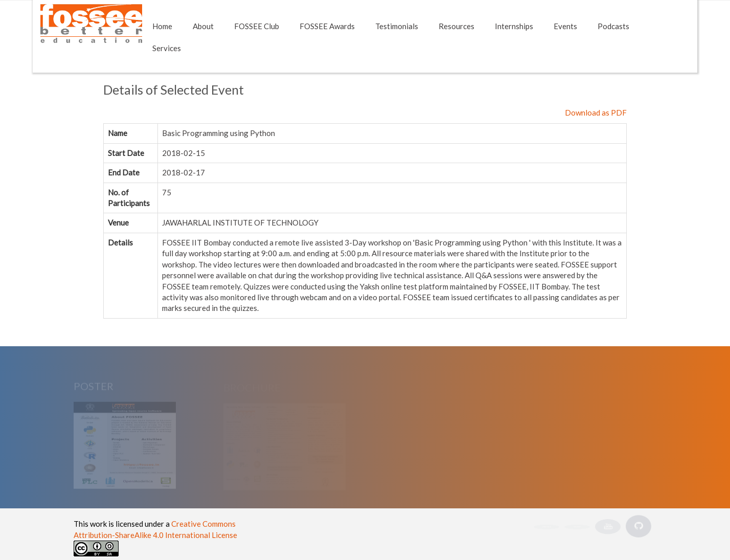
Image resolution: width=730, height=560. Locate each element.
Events (565, 26)
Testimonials (397, 26)
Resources (457, 26)
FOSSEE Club (257, 26)
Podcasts (613, 26)
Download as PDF (596, 113)
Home (162, 26)
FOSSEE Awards (327, 26)
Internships (514, 26)
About (203, 26)
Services (167, 48)
